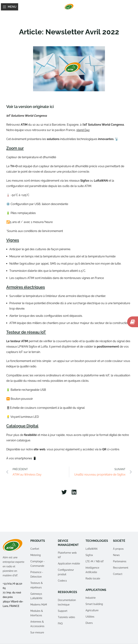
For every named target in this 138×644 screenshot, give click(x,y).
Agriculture (92, 610)
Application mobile (69, 564)
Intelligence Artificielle (92, 570)
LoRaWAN (91, 549)
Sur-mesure (37, 632)
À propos (118, 549)
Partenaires (120, 561)
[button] (64, 492)
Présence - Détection (37, 574)
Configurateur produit (66, 572)
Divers (89, 623)
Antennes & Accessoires (37, 624)
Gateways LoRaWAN (36, 596)
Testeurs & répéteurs (36, 585)
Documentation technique (67, 602)
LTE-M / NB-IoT (95, 561)
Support (63, 611)
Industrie (91, 598)
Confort (35, 549)
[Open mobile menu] (10, 7)
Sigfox (89, 555)
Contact (118, 574)
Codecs (62, 581)
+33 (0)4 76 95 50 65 (12, 586)
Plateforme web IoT (67, 555)
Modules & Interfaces (37, 613)
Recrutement (121, 568)
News (116, 555)
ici (52, 107)
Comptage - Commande (38, 564)
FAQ (60, 623)
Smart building (94, 604)
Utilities (90, 617)
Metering (36, 555)
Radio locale (93, 578)
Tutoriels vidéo (66, 617)
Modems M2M (39, 605)
